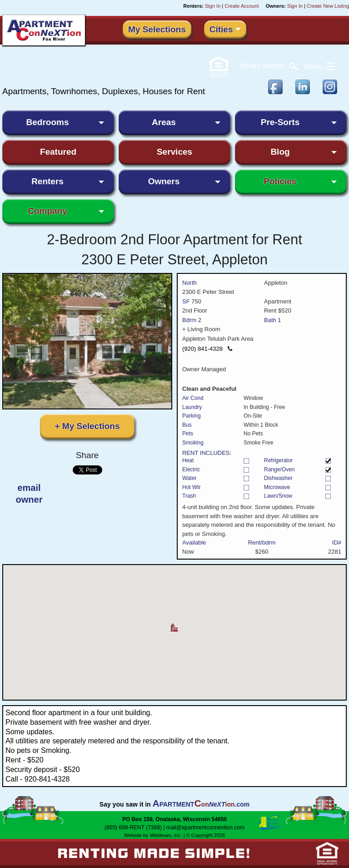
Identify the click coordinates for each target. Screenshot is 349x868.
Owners (164, 181)
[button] (174, 624)
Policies (280, 181)
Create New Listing (328, 6)
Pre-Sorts (280, 122)
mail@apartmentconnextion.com (205, 828)
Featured (58, 152)
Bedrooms (48, 122)
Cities (221, 29)
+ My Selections (87, 426)
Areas (164, 122)
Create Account (242, 6)
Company (47, 211)
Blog (280, 152)
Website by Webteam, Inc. (153, 835)
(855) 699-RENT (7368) (133, 828)
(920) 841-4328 (207, 349)
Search (269, 66)
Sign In (213, 6)
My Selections (157, 29)
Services (174, 152)
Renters (47, 181)
